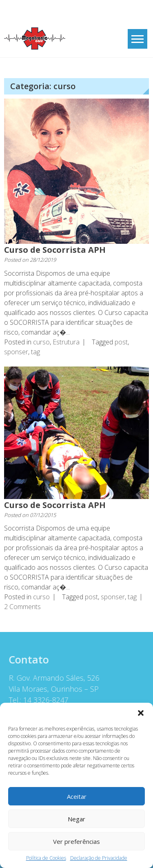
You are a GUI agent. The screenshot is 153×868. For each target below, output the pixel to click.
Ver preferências (76, 841)
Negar (76, 819)
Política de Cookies (46, 858)
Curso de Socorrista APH (55, 250)
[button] (141, 713)
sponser (16, 352)
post (121, 342)
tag (35, 352)
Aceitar (77, 796)
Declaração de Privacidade (99, 858)
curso (41, 342)
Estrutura (66, 342)
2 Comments (22, 607)
